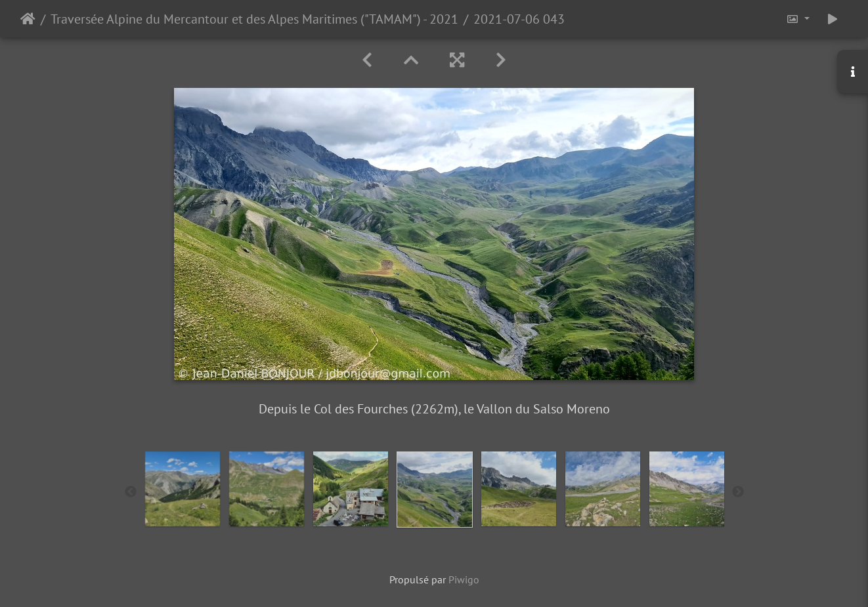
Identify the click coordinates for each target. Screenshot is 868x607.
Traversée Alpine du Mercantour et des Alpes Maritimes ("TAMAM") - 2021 (254, 19)
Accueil (28, 19)
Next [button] (738, 492)
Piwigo (464, 579)
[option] (183, 489)
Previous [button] (131, 492)
